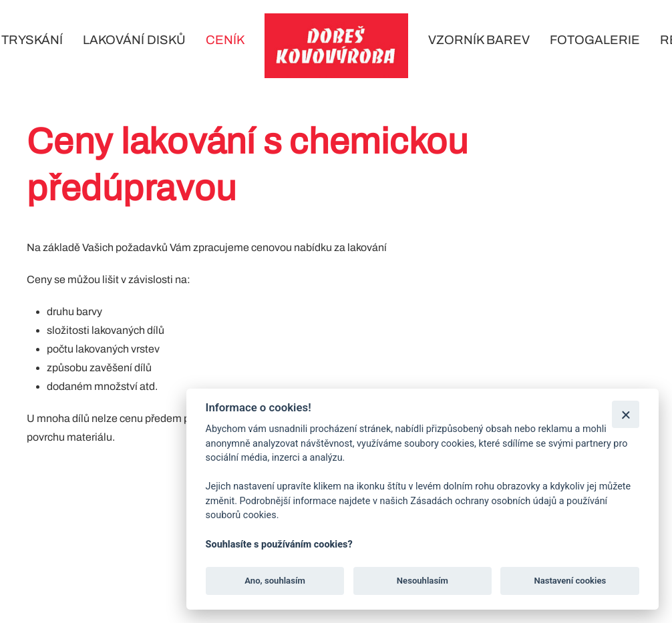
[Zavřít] (626, 414)
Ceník (225, 40)
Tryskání (32, 40)
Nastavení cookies (570, 581)
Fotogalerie (595, 40)
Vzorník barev (479, 40)
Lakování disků (134, 40)
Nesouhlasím (423, 581)
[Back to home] (336, 46)
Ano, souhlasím (275, 581)
